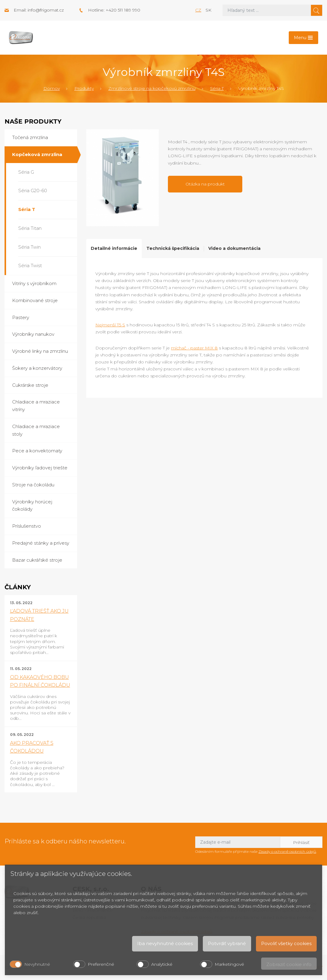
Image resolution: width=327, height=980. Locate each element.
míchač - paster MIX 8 (194, 348)
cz (198, 10)
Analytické (162, 964)
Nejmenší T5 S (110, 325)
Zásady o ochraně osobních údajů (287, 851)
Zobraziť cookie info (289, 964)
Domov (52, 88)
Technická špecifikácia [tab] (173, 248)
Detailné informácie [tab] (114, 248)
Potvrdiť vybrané (227, 943)
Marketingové (229, 964)
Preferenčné (101, 964)
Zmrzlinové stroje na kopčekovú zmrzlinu (152, 88)
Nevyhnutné (37, 964)
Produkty (84, 88)
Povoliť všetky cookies (286, 943)
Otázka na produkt (205, 184)
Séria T (217, 88)
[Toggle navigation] (303, 38)
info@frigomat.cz (46, 10)
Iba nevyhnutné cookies (165, 943)
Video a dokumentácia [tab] (234, 248)
